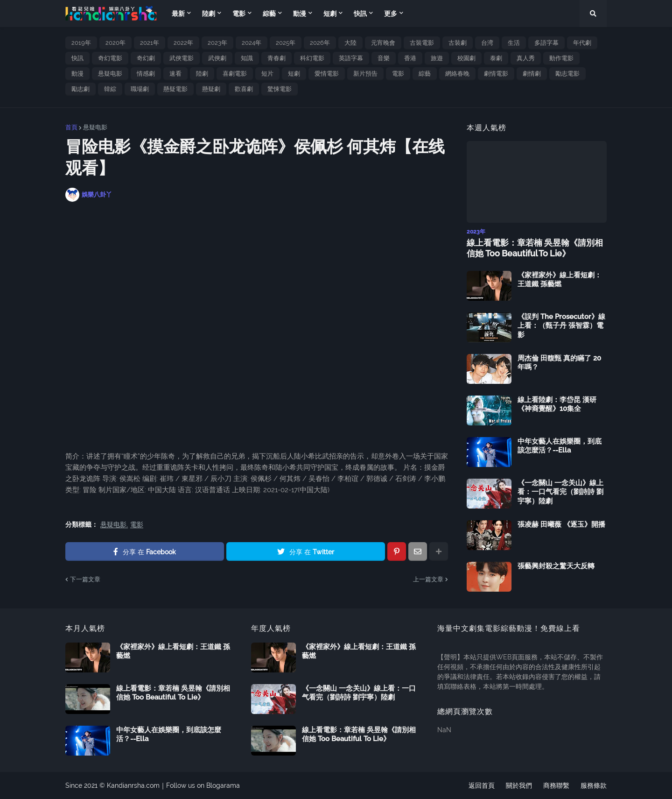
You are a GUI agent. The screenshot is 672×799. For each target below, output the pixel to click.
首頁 (71, 127)
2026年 (320, 43)
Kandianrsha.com (133, 785)
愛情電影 (327, 74)
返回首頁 (482, 785)
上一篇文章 (428, 579)
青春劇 (276, 58)
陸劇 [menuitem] (209, 14)
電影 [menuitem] (239, 14)
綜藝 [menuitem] (269, 14)
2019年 (81, 43)
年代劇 (582, 43)
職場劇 (140, 89)
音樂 (384, 58)
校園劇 (466, 58)
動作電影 (561, 58)
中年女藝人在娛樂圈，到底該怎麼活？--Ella (560, 446)
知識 (247, 58)
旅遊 (437, 58)
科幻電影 (312, 58)
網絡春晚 (457, 74)
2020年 (115, 43)
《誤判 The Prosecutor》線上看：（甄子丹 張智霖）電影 (561, 326)
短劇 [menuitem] (330, 14)
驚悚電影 (280, 89)
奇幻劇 (146, 58)
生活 (514, 43)
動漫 (77, 74)
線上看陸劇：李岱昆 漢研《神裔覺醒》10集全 (557, 404)
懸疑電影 (175, 89)
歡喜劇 (244, 89)
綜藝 (425, 74)
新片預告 (365, 74)
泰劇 (496, 58)
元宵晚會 (383, 43)
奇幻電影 (110, 58)
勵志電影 (567, 74)
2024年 (252, 43)
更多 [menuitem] (391, 14)
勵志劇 (80, 89)
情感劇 (146, 74)
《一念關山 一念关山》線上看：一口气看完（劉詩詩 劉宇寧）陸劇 (560, 492)
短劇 (294, 74)
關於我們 (519, 785)
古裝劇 (458, 43)
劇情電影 (496, 74)
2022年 (183, 43)
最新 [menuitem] (178, 14)
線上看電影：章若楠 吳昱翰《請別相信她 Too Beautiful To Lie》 (535, 248)
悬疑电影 (110, 74)
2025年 (286, 43)
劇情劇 (532, 74)
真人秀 (526, 58)
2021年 (150, 43)
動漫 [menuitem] (300, 14)
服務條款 (594, 785)
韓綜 (110, 89)
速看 (175, 74)
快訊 (77, 58)
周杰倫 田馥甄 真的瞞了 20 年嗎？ (559, 363)
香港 (410, 58)
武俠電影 (182, 58)
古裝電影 (422, 43)
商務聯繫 (556, 785)
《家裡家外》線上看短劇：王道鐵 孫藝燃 (560, 280)
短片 (267, 74)
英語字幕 (351, 58)
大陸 (350, 43)
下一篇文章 (85, 579)
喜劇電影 (235, 74)
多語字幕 (546, 43)
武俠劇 (217, 58)
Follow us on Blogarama (203, 785)
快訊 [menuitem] (360, 14)
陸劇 (202, 74)
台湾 (487, 43)
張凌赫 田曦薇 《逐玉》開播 (561, 524)
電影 (398, 74)
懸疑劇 (211, 89)
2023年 (217, 43)
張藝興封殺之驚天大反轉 (556, 566)
